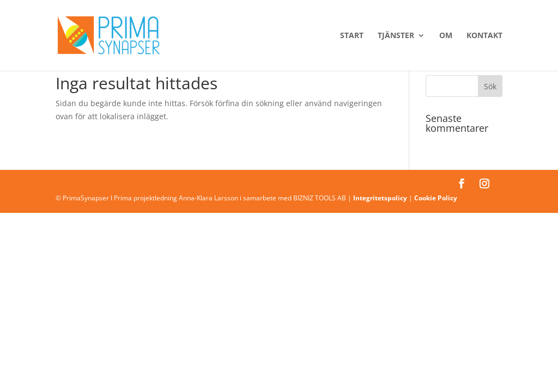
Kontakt (484, 36)
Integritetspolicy (380, 198)
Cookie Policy (436, 198)
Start (352, 36)
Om (446, 36)
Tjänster (396, 36)
